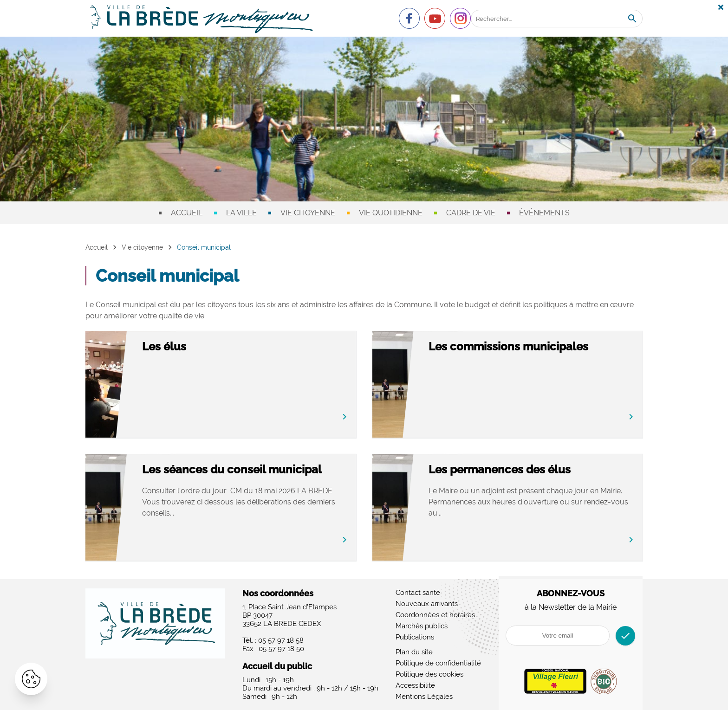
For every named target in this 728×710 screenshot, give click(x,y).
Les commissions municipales (548, 347)
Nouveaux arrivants (427, 604)
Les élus (204, 347)
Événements (544, 213)
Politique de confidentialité (438, 663)
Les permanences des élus (539, 470)
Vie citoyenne (308, 213)
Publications (415, 637)
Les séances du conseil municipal (244, 477)
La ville (241, 213)
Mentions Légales (424, 697)
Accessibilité (415, 685)
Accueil (187, 213)
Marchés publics (422, 626)
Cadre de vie (471, 213)
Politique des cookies (429, 674)
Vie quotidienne (391, 213)
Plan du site (414, 652)
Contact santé (418, 593)
